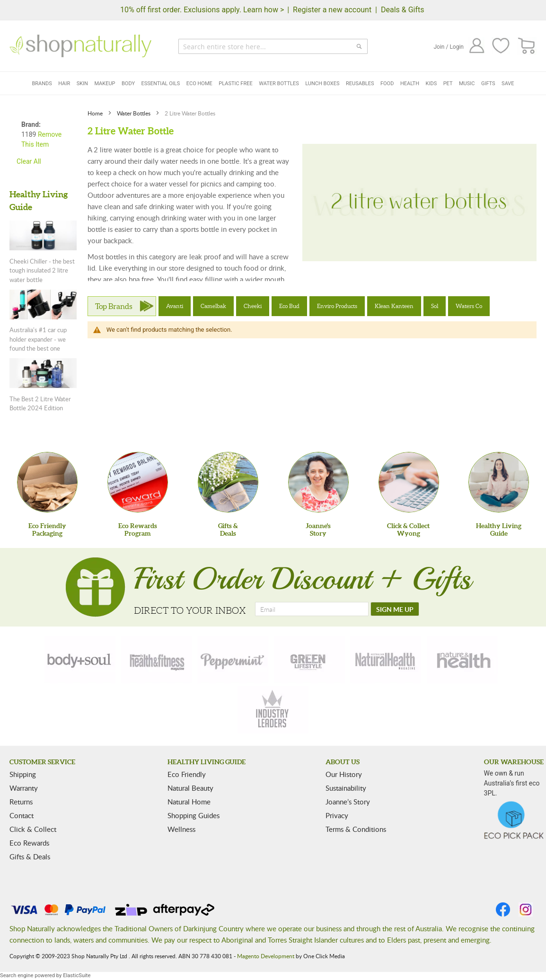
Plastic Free (235, 84)
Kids (432, 84)
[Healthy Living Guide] (499, 482)
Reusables (360, 84)
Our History (344, 774)
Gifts (488, 84)
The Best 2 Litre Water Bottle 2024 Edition (40, 404)
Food (387, 84)
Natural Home (189, 802)
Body (128, 84)
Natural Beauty (190, 788)
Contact (22, 815)
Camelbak (213, 306)
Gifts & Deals (30, 856)
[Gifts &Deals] (228, 482)
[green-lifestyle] (309, 660)
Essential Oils (161, 84)
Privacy (337, 815)
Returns (21, 802)
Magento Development (266, 956)
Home (96, 113)
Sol (435, 306)
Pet (448, 84)
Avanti (175, 306)
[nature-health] (462, 660)
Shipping (23, 774)
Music (467, 84)
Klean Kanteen (394, 306)
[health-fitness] (157, 660)
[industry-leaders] (273, 710)
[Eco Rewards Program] (138, 482)
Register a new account (332, 10)
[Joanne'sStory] (318, 482)
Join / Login (449, 47)
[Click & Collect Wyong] (409, 482)
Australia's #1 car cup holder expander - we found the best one (38, 339)
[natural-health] (386, 660)
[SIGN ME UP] (395, 609)
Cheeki (253, 306)
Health (410, 84)
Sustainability (346, 788)
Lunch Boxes (322, 84)
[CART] (527, 46)
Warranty (24, 788)
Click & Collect (33, 829)
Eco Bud (289, 306)
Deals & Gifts (403, 10)
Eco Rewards (29, 843)
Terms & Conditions (356, 829)
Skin (82, 84)
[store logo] (80, 46)
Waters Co (469, 306)
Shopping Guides (194, 815)
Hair (64, 84)
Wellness (181, 829)
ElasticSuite (77, 976)
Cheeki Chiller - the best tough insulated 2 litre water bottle (42, 270)
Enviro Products (337, 306)
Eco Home (199, 84)
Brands (42, 84)
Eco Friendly (187, 774)
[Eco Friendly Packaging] (47, 482)
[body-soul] (80, 660)
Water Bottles (279, 84)
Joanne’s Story (348, 802)
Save (508, 84)
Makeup (105, 84)
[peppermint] (233, 660)
